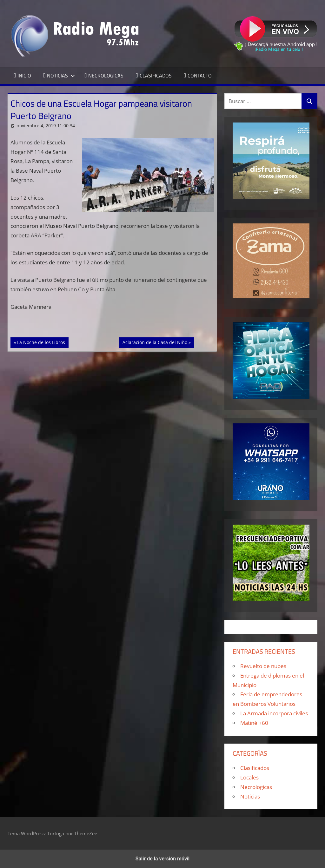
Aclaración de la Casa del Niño (155, 342)
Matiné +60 (254, 723)
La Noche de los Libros (41, 342)
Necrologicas (256, 787)
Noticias (250, 796)
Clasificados (255, 768)
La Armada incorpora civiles (274, 713)
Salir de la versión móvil (163, 859)
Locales (249, 777)
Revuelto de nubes (263, 666)
